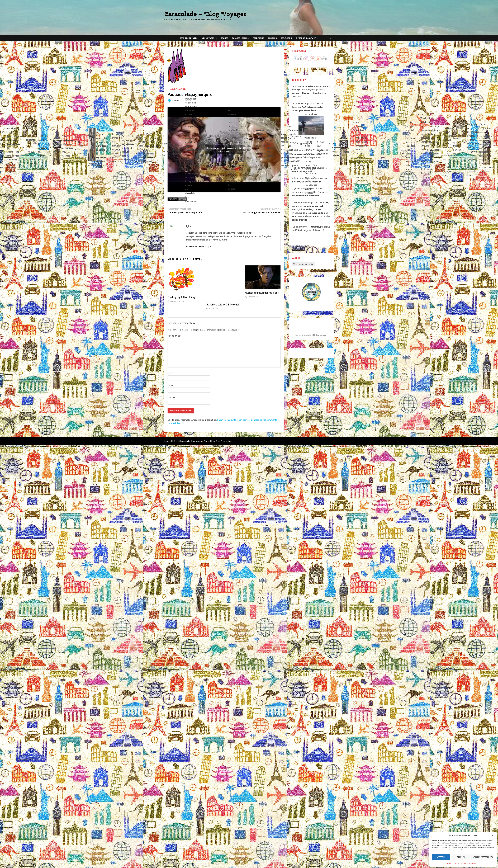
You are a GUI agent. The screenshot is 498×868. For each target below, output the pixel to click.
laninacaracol (306, 335)
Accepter (441, 857)
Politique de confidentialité (469, 863)
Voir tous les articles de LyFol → (200, 247)
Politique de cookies (453, 863)
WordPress (221, 433)
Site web (172, 390)
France (224, 38)
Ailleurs (272, 38)
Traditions (258, 38)
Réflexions (286, 38)
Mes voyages (208, 38)
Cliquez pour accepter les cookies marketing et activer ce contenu (224, 150)
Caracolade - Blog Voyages (192, 433)
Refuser (461, 857)
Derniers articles (189, 38)
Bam (230, 433)
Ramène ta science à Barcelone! (223, 290)
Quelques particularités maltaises (262, 293)
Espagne (171, 89)
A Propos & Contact (306, 38)
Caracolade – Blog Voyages (205, 14)
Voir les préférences (483, 857)
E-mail (171, 378)
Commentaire (174, 328)
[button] (493, 836)
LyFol (177, 101)
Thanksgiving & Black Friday (181, 297)
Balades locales (240, 38)
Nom (170, 366)
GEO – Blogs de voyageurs (320, 335)
